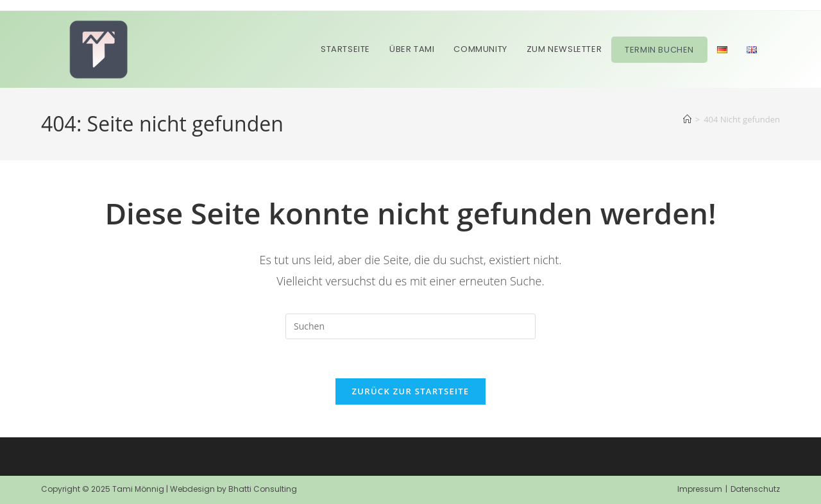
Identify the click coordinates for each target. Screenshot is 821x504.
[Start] (687, 119)
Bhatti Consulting (263, 489)
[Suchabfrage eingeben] (410, 326)
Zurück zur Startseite (411, 391)
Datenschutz (755, 489)
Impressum (700, 489)
